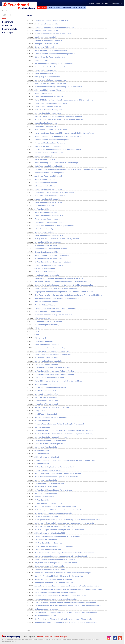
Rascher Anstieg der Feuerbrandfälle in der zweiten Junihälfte (59, 120)
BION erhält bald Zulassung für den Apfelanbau (53, 579)
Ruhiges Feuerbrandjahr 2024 (46, 30)
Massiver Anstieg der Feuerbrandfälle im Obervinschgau (57, 163)
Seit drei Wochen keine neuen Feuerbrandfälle (53, 34)
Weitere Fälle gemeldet (43, 93)
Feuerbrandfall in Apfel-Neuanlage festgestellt (53, 354)
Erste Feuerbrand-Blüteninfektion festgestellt (52, 140)
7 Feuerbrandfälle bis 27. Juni (46, 401)
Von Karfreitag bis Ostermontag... (48, 325)
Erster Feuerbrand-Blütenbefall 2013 (49, 235)
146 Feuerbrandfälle (42, 427)
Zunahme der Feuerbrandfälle (46, 24)
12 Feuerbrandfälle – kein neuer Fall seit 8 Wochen (54, 371)
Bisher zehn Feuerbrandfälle (46, 212)
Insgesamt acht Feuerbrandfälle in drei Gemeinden (54, 192)
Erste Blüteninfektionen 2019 (46, 123)
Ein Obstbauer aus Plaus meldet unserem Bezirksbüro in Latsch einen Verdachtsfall (68, 606)
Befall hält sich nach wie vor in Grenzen (50, 83)
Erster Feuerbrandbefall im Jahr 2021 (49, 97)
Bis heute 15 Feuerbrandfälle (46, 493)
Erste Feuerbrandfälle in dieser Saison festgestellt (54, 27)
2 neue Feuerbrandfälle (44, 341)
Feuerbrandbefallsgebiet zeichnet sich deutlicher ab (55, 559)
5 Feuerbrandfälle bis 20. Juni (46, 404)
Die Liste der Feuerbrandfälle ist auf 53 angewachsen (55, 507)
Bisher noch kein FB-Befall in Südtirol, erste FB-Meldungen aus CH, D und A (64, 523)
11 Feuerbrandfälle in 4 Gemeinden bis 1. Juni (53, 262)
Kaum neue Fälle (41, 60)
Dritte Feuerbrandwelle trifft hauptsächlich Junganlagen (56, 298)
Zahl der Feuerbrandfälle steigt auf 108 (50, 444)
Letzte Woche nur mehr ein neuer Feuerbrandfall (54, 546)
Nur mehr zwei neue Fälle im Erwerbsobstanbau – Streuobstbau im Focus (63, 282)
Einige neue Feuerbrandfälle (46, 183)
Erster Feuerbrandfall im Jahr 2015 (48, 202)
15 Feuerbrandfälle (42, 500)
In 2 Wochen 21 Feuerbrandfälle (47, 487)
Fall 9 (37, 328)
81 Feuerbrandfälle (42, 454)
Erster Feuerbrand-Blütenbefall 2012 (49, 265)
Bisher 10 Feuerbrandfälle (45, 179)
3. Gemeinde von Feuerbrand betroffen (50, 550)
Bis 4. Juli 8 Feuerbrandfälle (45, 397)
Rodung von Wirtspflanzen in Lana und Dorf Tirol (54, 583)
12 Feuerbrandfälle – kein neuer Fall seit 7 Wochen (54, 374)
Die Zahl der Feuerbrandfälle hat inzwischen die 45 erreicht (58, 473)
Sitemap (113, 4)
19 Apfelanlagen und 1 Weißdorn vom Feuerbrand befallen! (58, 510)
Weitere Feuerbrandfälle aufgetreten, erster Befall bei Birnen (58, 136)
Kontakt (98, 4)
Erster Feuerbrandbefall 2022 (46, 73)
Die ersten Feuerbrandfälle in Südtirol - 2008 (52, 407)
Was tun (57, 7)
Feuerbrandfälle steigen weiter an (48, 107)
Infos (50, 7)
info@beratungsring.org (79, 640)
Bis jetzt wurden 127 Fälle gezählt (48, 311)
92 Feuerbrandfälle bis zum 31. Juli (48, 242)
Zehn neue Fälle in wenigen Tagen (48, 90)
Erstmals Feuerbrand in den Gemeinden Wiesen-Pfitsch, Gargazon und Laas (64, 460)
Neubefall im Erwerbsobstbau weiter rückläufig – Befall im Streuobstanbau (64, 285)
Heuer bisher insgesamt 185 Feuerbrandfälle (52, 130)
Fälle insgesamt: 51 (42, 318)
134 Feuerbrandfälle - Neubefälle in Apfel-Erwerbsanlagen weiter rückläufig (64, 434)
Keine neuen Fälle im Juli (44, 47)
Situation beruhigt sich (43, 156)
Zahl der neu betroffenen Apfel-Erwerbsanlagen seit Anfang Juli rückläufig (64, 430)
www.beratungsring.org (61, 637)
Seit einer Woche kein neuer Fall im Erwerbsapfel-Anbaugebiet (59, 424)
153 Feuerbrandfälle (42, 421)
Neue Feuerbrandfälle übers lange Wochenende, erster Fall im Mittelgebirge (64, 553)
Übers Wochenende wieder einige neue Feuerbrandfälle (56, 477)
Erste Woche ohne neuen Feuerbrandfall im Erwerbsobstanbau (59, 278)
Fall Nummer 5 (40, 338)
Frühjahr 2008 (40, 411)
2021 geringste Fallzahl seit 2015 (47, 77)
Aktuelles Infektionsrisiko (74, 7)
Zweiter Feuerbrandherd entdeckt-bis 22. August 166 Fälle (57, 536)
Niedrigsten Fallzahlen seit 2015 (47, 44)
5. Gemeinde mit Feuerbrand (46, 540)
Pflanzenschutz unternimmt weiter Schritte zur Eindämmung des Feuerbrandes (66, 612)
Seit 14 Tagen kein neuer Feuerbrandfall (50, 388)
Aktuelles (42, 7)
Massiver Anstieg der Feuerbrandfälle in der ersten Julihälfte (58, 116)
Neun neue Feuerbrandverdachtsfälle (49, 566)
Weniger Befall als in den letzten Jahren (50, 80)
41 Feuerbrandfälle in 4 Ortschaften (48, 321)
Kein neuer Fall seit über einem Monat (49, 378)
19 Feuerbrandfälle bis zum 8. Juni (48, 259)
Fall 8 (37, 331)
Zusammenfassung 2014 (44, 206)
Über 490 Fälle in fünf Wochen (46, 302)
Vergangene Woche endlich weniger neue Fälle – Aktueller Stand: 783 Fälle (64, 292)
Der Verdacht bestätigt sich (45, 616)
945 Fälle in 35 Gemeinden (45, 272)
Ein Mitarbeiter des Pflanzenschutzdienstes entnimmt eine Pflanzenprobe (63, 619)
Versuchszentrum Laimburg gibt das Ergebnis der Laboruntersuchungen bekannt (67, 602)
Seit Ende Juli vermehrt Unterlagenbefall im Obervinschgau (58, 149)
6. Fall (37, 335)
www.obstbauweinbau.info (45, 637)
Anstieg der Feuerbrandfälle (45, 37)
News (16, 11)
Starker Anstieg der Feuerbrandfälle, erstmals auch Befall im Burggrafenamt (64, 133)
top (33, 631)
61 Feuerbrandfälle (42, 464)
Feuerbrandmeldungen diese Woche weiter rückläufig (56, 288)
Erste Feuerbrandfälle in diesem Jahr (49, 40)
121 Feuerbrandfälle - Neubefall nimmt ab (51, 437)
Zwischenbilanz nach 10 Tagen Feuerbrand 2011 (53, 315)
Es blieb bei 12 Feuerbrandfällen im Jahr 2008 (52, 368)
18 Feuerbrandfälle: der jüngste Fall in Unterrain (53, 490)
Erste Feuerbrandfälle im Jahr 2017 (48, 166)
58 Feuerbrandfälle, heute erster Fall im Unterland (54, 467)
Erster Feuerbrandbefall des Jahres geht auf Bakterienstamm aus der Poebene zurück (68, 589)
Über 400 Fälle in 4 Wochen (45, 305)
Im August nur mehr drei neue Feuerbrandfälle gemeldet (57, 239)
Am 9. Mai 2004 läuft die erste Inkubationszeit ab (53, 526)
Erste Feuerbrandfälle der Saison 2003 (50, 569)
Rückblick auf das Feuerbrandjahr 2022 (50, 57)
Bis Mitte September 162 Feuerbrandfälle (51, 417)
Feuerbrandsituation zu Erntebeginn (49, 153)
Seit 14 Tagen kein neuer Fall (46, 414)
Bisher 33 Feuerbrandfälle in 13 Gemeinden (52, 255)
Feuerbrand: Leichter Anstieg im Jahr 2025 (51, 21)
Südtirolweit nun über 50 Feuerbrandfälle (51, 249)
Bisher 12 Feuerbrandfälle (45, 384)
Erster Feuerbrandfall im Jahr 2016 (48, 189)
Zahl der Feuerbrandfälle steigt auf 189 (50, 533)
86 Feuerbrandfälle (42, 450)
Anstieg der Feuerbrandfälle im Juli (48, 176)
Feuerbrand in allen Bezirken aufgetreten (51, 67)
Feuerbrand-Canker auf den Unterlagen (50, 143)
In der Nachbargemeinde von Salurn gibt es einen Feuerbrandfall (60, 530)
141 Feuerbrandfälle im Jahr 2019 (48, 113)
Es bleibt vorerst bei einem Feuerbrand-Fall (52, 351)
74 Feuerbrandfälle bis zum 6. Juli (48, 245)
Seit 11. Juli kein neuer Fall (45, 391)
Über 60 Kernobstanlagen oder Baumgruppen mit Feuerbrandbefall (61, 556)
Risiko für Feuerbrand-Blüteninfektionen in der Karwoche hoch (59, 576)
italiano (119, 4)
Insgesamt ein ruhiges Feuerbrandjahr (50, 222)
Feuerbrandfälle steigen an (45, 70)
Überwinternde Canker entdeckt (47, 219)
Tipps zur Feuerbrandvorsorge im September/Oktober (56, 599)
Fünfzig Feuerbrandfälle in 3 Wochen (49, 470)
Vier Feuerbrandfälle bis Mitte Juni (48, 516)
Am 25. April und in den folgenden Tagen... (51, 348)
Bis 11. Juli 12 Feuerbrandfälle (46, 394)
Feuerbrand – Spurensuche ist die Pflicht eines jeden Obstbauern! (61, 596)
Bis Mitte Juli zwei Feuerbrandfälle (48, 361)
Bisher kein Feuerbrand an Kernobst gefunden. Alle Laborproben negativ (63, 573)
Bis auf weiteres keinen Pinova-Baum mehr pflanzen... (56, 592)
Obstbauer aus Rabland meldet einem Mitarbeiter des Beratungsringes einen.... (66, 622)
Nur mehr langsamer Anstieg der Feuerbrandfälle (54, 64)
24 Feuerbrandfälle (42, 209)
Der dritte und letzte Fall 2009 (46, 358)
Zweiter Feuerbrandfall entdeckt (47, 199)
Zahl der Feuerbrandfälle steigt (47, 457)
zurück (28, 631)
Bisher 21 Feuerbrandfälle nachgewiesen (51, 50)
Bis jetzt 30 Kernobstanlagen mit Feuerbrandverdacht (56, 563)
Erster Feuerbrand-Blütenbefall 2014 (49, 216)
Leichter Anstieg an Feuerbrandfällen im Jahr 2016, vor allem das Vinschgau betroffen (68, 169)
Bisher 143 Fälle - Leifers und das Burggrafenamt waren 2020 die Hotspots (64, 100)
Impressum (105, 4)
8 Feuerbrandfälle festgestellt (46, 229)
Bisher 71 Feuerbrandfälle (45, 159)
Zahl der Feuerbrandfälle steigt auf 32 (49, 483)
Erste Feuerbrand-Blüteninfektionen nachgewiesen (55, 54)
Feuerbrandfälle (10, 29)
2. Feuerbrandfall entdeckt (45, 186)
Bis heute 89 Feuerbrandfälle (46, 447)
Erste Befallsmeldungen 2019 (46, 126)
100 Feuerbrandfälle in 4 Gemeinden (49, 543)
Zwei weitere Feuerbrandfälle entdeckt (50, 196)
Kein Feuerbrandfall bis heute (46, 364)
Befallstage (7, 32)
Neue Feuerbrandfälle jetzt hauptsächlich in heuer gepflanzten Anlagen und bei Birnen (68, 295)
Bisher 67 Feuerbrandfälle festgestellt (49, 173)
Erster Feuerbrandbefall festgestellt (48, 110)
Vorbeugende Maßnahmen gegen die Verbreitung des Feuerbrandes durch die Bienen (68, 520)
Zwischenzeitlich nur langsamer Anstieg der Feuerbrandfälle (58, 87)
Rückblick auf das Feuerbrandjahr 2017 (50, 146)
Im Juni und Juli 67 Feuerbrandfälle (48, 503)
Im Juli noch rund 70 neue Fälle (47, 275)
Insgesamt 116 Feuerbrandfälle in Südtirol (51, 440)
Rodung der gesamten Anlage (46, 609)
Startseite (91, 4)
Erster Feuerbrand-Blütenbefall (47, 345)
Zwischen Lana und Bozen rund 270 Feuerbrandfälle (55, 308)
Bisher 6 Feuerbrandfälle (44, 232)
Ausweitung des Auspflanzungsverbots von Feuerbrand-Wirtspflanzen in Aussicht (67, 586)
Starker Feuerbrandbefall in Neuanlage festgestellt (54, 226)
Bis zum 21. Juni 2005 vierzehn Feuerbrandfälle (53, 513)
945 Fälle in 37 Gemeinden (45, 268)
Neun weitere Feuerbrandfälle (46, 252)
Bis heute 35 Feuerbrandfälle (46, 480)
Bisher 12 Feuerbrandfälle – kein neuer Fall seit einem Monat (58, 381)
